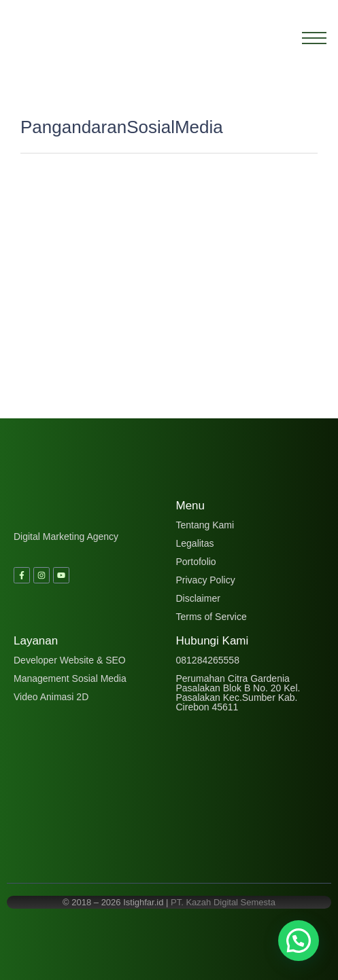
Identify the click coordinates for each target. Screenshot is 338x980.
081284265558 (208, 660)
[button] (299, 941)
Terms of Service (212, 617)
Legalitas (195, 543)
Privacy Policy (206, 580)
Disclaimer (198, 598)
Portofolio (196, 562)
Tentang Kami (205, 525)
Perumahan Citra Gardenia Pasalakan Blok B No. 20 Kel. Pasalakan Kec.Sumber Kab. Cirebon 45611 (238, 693)
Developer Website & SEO (70, 660)
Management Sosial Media (70, 678)
